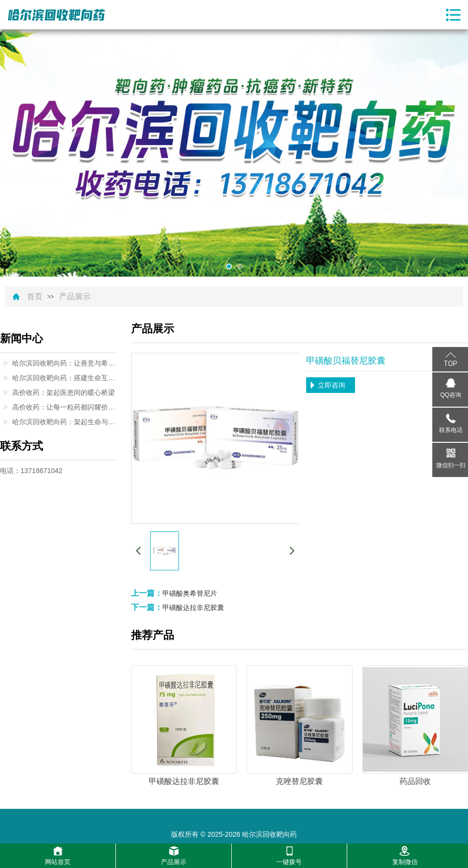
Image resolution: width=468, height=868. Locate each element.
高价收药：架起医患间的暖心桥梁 (64, 392)
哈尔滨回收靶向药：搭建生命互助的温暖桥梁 (65, 378)
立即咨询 (332, 385)
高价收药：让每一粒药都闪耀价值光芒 (65, 407)
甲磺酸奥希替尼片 (190, 593)
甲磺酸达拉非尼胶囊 (193, 608)
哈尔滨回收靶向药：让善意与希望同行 (65, 363)
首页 (35, 297)
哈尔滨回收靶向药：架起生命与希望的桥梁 (65, 422)
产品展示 (75, 297)
